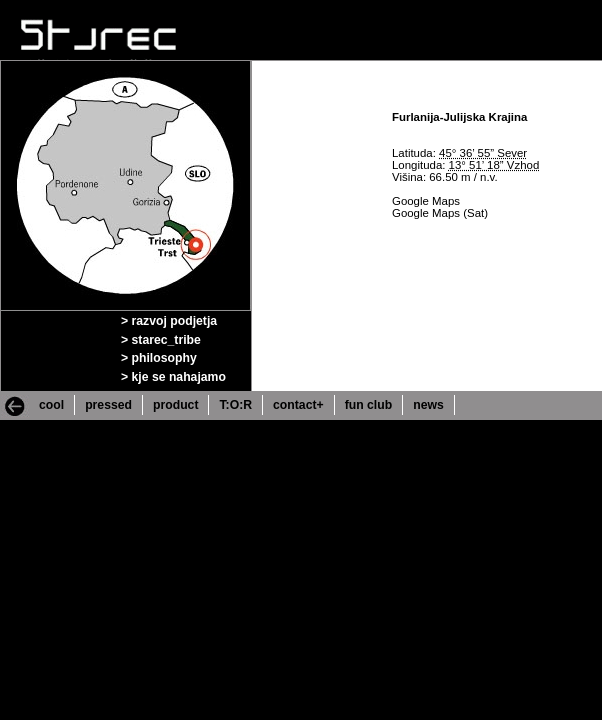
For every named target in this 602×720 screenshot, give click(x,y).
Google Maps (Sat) (440, 213)
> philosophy (159, 358)
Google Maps (426, 201)
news (428, 405)
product (175, 405)
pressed (108, 405)
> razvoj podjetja (169, 321)
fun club (369, 405)
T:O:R (235, 405)
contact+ (298, 405)
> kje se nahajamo (173, 377)
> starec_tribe (161, 340)
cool (51, 405)
